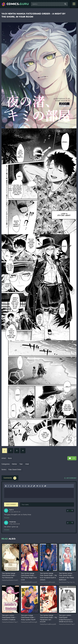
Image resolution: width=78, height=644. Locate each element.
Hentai (14, 464)
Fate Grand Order (15, 470)
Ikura (10, 458)
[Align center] (17, 486)
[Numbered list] (25, 486)
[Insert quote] (37, 486)
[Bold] (6, 486)
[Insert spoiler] (43, 486)
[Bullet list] (23, 486)
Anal (27, 464)
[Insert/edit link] (31, 486)
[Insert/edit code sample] (40, 486)
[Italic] (8, 486)
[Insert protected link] (34, 486)
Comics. (18, 4)
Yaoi (21, 464)
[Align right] (20, 486)
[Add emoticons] (29, 486)
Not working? (70, 478)
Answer (7, 518)
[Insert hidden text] (45, 486)
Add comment (11, 505)
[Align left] (14, 486)
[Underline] (11, 486)
